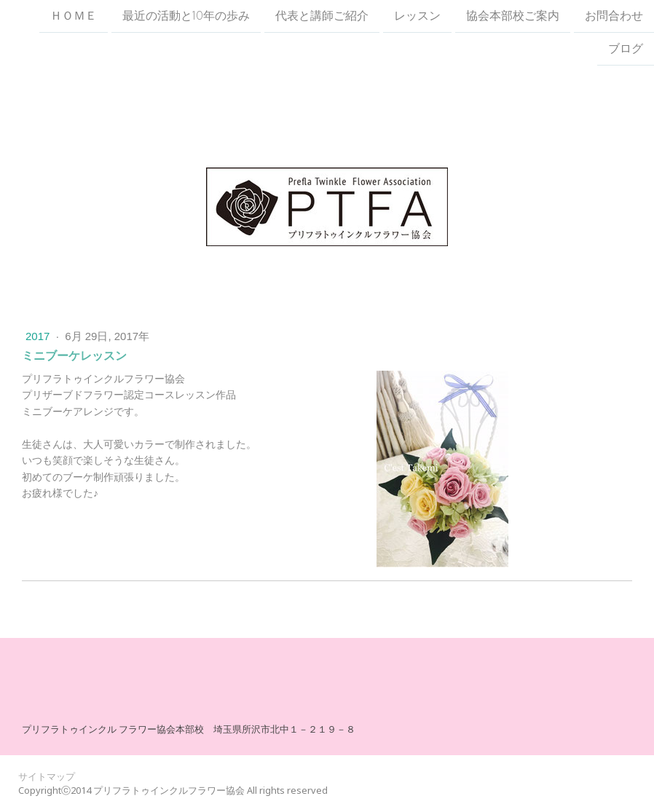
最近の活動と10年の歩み (186, 16)
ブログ (626, 50)
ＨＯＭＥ (74, 16)
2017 (39, 336)
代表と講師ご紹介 (322, 16)
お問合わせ (614, 16)
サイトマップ (47, 776)
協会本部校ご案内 (513, 16)
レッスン (417, 16)
